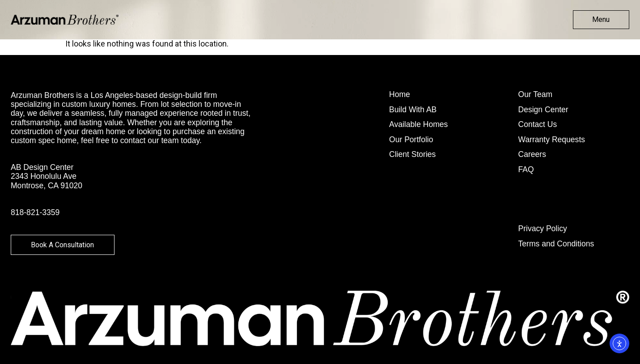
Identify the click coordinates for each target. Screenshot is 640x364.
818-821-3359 (35, 212)
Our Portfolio (411, 140)
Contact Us (538, 125)
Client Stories (412, 155)
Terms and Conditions (556, 244)
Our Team (536, 95)
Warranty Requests (552, 140)
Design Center (543, 110)
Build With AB (413, 110)
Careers (532, 155)
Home (400, 95)
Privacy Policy (543, 229)
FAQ (526, 170)
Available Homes (418, 125)
